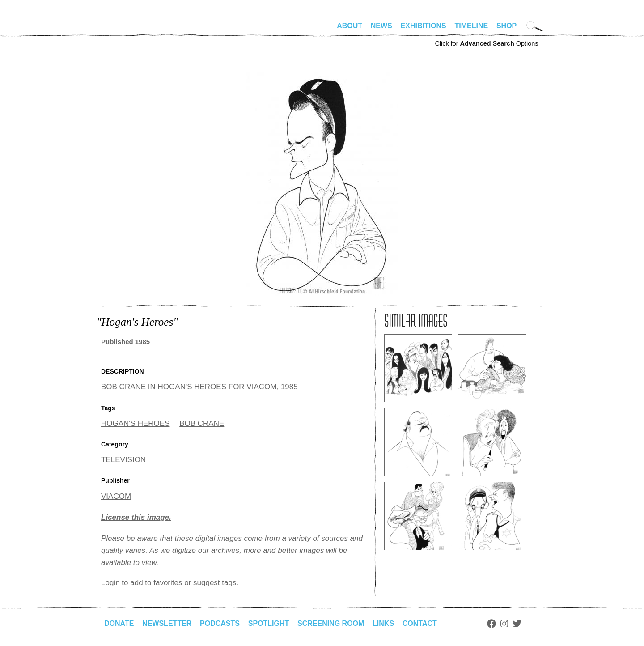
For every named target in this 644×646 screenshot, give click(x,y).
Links (383, 623)
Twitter (517, 624)
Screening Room (331, 623)
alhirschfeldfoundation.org (128, 30)
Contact (420, 623)
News (381, 26)
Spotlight (269, 623)
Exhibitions (424, 26)
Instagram (504, 624)
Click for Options (486, 43)
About (350, 26)
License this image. (136, 517)
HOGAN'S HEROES (135, 423)
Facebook (491, 624)
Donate (119, 623)
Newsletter (167, 623)
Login (110, 583)
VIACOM (116, 496)
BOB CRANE (202, 423)
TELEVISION (123, 460)
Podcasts (220, 623)
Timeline (472, 26)
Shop (506, 26)
